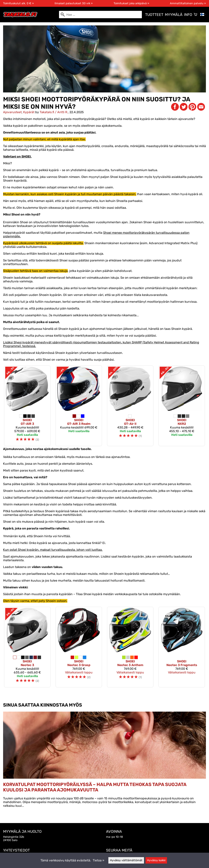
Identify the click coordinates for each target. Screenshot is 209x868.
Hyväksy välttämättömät (126, 860)
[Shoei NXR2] (182, 406)
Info (188, 15)
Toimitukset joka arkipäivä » (131, 3)
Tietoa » (99, 860)
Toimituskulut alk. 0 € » (18, 3)
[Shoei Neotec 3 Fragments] (182, 647)
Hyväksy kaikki (156, 860)
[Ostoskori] (195, 15)
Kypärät (29, 112)
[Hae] (100, 15)
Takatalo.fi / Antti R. (54, 112)
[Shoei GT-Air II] (130, 406)
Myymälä (174, 15)
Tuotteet (154, 15)
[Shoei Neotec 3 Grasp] (79, 647)
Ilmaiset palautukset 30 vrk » (74, 3)
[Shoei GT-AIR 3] (27, 406)
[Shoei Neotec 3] (27, 647)
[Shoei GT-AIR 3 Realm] (79, 406)
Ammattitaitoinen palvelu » (188, 3)
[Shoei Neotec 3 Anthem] (130, 647)
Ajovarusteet (12, 112)
